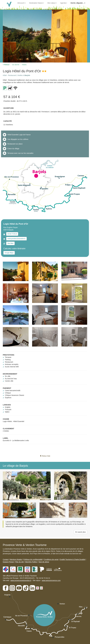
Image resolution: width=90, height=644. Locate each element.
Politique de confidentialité (33, 559)
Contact (6, 559)
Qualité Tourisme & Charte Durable (72, 559)
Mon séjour (52, 3)
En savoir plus (81, 532)
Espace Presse (8, 562)
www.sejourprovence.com (51, 580)
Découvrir (22, 3)
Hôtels (24, 65)
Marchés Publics (31, 562)
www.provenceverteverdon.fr (21, 580)
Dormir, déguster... (78, 3)
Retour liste (45, 456)
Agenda (64, 3)
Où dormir (16, 65)
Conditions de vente (51, 559)
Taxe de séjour (44, 562)
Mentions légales (16, 559)
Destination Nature (37, 3)
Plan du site (20, 562)
